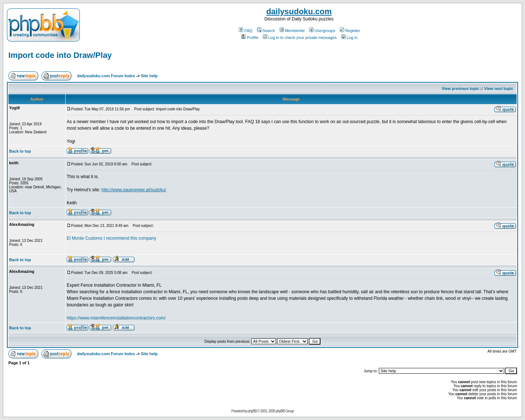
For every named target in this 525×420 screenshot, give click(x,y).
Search (266, 31)
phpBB (252, 411)
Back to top (20, 151)
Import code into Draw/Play (60, 55)
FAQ (246, 31)
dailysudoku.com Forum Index (106, 76)
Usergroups (322, 31)
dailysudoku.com (299, 11)
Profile (250, 38)
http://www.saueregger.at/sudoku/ (134, 190)
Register (350, 31)
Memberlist (292, 31)
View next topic (499, 89)
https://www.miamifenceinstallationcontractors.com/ (116, 318)
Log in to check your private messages (300, 38)
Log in (349, 38)
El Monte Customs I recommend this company (111, 238)
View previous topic (460, 89)
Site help (149, 76)
